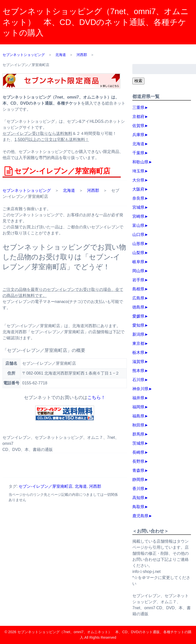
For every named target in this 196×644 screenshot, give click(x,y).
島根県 (138, 289)
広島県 (138, 298)
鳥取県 (138, 507)
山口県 (138, 235)
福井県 (138, 398)
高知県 (138, 498)
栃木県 (138, 352)
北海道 (69, 190)
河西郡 (93, 190)
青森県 (138, 470)
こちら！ (96, 397)
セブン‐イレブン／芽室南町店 (45, 486)
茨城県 (138, 443)
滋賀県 (138, 362)
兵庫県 (138, 135)
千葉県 (138, 153)
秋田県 (138, 425)
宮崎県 (138, 216)
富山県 (138, 225)
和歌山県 (140, 162)
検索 (138, 81)
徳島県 (138, 307)
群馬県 (138, 434)
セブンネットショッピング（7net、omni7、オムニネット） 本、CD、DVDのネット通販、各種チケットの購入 (96, 22)
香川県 (138, 489)
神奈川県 (140, 389)
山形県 (138, 244)
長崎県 (138, 452)
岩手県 (138, 280)
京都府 (138, 117)
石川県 (138, 380)
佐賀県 (138, 126)
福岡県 (138, 407)
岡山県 (138, 271)
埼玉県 (138, 171)
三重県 (138, 108)
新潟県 (138, 334)
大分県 (138, 180)
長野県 (138, 461)
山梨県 (138, 253)
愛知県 (138, 325)
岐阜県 (138, 262)
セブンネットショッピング (27, 190)
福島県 (138, 416)
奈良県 (138, 198)
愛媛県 (138, 316)
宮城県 (138, 207)
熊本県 (138, 371)
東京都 (138, 343)
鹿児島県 (140, 516)
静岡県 (138, 480)
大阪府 (138, 189)
